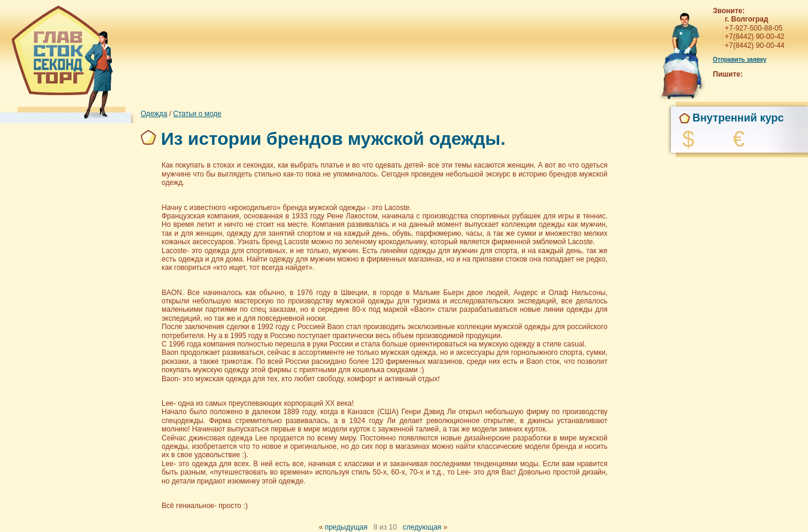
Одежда (154, 114)
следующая (422, 527)
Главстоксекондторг (60, 60)
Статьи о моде (197, 114)
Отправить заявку (739, 60)
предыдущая (346, 527)
